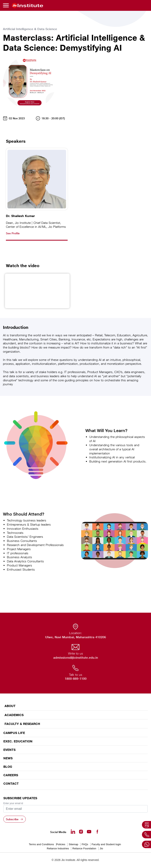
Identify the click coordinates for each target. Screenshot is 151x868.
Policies (61, 844)
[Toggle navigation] (6, 5)
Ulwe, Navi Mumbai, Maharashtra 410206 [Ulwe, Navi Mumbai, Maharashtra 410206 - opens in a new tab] (76, 637)
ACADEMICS (14, 715)
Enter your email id (13, 803)
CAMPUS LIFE (14, 733)
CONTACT (11, 783)
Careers (11, 775)
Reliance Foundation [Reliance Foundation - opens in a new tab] (84, 848)
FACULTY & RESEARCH (22, 724)
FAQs (85, 844)
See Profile (13, 233)
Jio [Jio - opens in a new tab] (101, 848)
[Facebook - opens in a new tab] (97, 832)
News (8, 758)
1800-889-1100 (76, 679)
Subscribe (12, 819)
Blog (8, 767)
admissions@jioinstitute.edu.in (76, 658)
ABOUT (10, 706)
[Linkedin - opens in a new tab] (73, 832)
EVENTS (9, 750)
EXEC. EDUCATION (18, 741)
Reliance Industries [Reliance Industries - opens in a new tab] (58, 848)
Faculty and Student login (106, 844)
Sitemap (73, 844)
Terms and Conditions (41, 844)
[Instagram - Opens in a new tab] (81, 832)
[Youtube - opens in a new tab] (89, 832)
